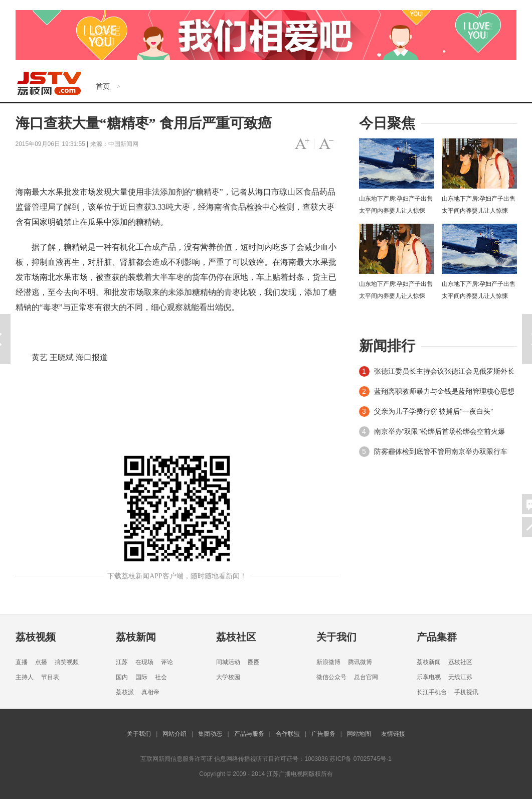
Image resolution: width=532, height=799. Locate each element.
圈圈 (254, 662)
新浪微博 (328, 662)
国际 (141, 677)
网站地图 (359, 734)
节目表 (50, 677)
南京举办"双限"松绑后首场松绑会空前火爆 (440, 431)
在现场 (144, 662)
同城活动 (228, 662)
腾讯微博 (360, 662)
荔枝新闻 (136, 637)
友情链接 (393, 734)
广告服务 (323, 734)
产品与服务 (249, 734)
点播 (41, 662)
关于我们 (336, 637)
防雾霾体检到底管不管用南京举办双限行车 (441, 451)
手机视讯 (466, 692)
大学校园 (228, 677)
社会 (161, 677)
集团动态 (210, 734)
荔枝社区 (236, 637)
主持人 (25, 677)
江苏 (122, 662)
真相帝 (150, 692)
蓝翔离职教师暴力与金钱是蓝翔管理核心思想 (444, 391)
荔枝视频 (36, 637)
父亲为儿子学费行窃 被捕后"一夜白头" (434, 411)
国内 (122, 677)
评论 (167, 662)
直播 (22, 662)
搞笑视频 (67, 662)
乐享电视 (429, 677)
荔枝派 (125, 692)
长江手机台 (432, 692)
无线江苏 (460, 677)
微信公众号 (331, 677)
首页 (103, 86)
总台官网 (366, 677)
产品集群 (437, 637)
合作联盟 (288, 734)
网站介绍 (174, 734)
